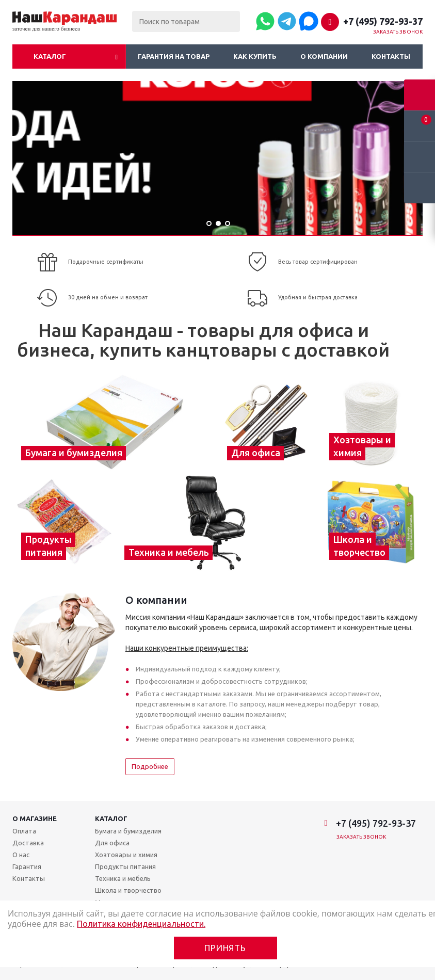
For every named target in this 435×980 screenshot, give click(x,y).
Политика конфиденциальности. (141, 924)
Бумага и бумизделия (128, 831)
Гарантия (27, 866)
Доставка (28, 843)
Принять (225, 948)
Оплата (24, 831)
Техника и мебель (123, 878)
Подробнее (150, 766)
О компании (324, 56)
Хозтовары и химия (126, 855)
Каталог (50, 56)
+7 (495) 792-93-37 (383, 21)
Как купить (255, 56)
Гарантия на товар (174, 56)
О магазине (35, 818)
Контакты (391, 56)
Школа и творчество (128, 890)
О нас (21, 855)
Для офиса (112, 843)
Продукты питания (125, 866)
